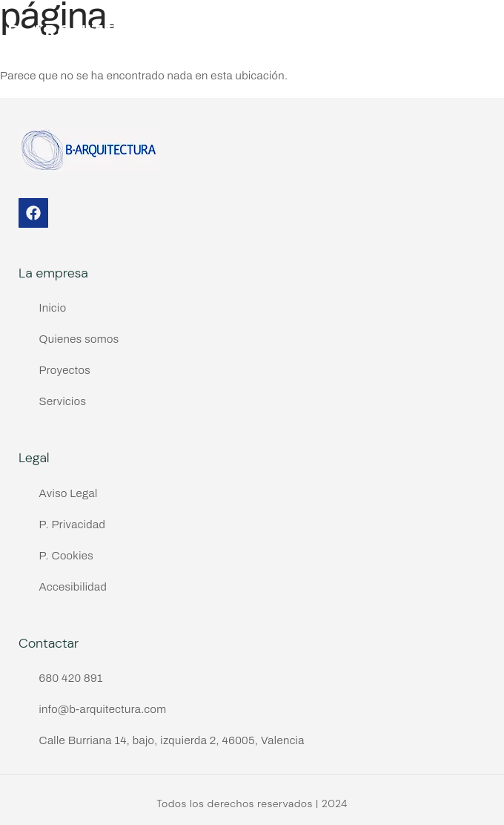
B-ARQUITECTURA (94, 32)
